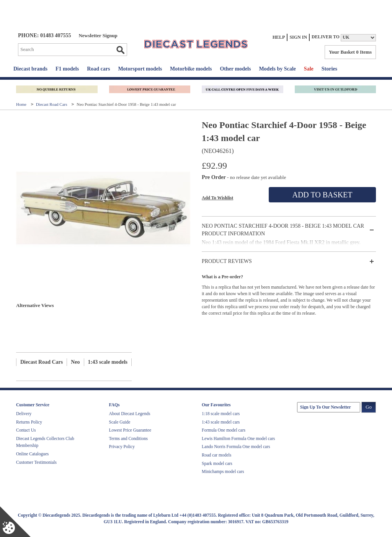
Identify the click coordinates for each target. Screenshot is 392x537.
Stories (329, 69)
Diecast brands (30, 69)
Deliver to (326, 37)
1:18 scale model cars (221, 414)
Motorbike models (191, 69)
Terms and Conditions (128, 438)
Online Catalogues (32, 454)
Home (22, 104)
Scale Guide (120, 422)
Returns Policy (29, 422)
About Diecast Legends (130, 414)
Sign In (298, 37)
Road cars (98, 69)
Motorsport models (140, 69)
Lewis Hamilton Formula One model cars (238, 438)
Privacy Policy (122, 447)
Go (120, 50)
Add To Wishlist (217, 198)
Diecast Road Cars (52, 104)
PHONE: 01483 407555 (44, 35)
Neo (75, 362)
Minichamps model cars (223, 471)
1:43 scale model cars (221, 422)
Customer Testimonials (36, 462)
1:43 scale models (108, 362)
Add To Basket (322, 195)
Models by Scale (277, 69)
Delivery (24, 414)
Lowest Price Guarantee (130, 430)
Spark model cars (217, 463)
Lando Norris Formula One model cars (236, 447)
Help (279, 37)
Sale (309, 69)
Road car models (216, 455)
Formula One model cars (224, 430)
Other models (235, 69)
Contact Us (26, 430)
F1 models (67, 69)
